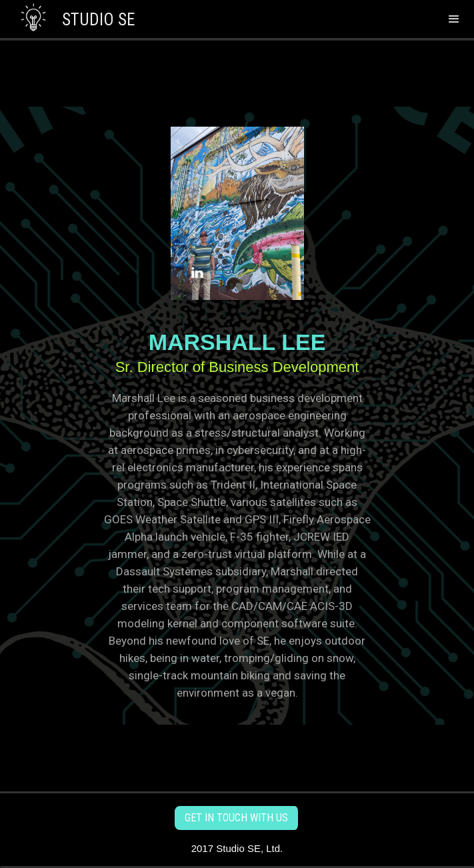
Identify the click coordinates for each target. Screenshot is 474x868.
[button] (454, 19)
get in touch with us (236, 818)
